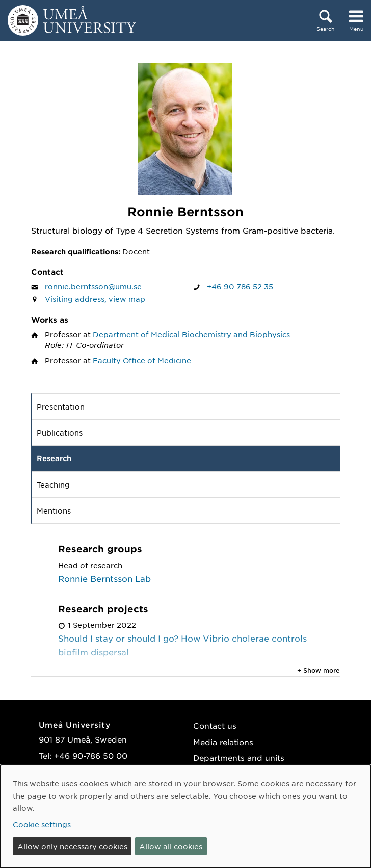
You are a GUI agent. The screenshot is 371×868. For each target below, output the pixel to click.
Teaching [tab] (53, 484)
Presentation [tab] (61, 406)
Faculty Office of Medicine (142, 360)
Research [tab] (54, 458)
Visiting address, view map (95, 299)
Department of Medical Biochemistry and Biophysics (191, 334)
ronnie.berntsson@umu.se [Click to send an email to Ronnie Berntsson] (93, 286)
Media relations (223, 742)
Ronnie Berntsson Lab (104, 578)
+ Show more (319, 670)
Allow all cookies (171, 846)
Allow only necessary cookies (72, 846)
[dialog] (185, 816)
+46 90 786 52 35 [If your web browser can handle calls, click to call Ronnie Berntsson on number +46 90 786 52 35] (240, 286)
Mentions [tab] (54, 510)
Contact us (215, 725)
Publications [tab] (60, 432)
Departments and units (239, 758)
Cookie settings (42, 824)
